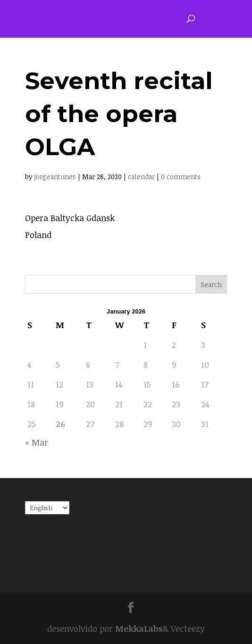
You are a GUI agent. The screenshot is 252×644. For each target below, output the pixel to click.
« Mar (37, 442)
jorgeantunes (55, 177)
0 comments (181, 177)
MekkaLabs (139, 628)
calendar (141, 177)
